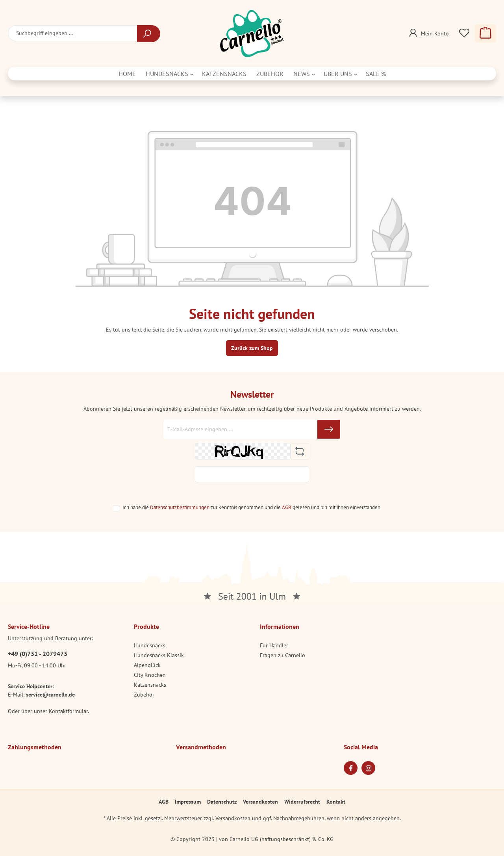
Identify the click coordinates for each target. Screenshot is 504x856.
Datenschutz (222, 802)
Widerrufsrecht (302, 802)
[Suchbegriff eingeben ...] (73, 33)
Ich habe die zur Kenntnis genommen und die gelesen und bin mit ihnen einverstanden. (252, 507)
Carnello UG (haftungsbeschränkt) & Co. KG (282, 839)
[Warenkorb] (485, 33)
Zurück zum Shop (252, 348)
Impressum (188, 802)
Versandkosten (260, 802)
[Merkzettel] (464, 33)
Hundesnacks (150, 645)
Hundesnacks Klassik (159, 655)
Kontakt (336, 802)
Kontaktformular (68, 711)
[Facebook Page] (351, 768)
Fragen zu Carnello (283, 655)
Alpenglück (147, 665)
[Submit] (329, 429)
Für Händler (274, 645)
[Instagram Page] (368, 768)
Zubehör (144, 695)
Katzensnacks (150, 685)
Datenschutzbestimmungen (180, 507)
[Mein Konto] (428, 31)
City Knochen (150, 675)
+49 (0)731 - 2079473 (38, 654)
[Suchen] (149, 34)
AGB (287, 507)
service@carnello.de (50, 695)
